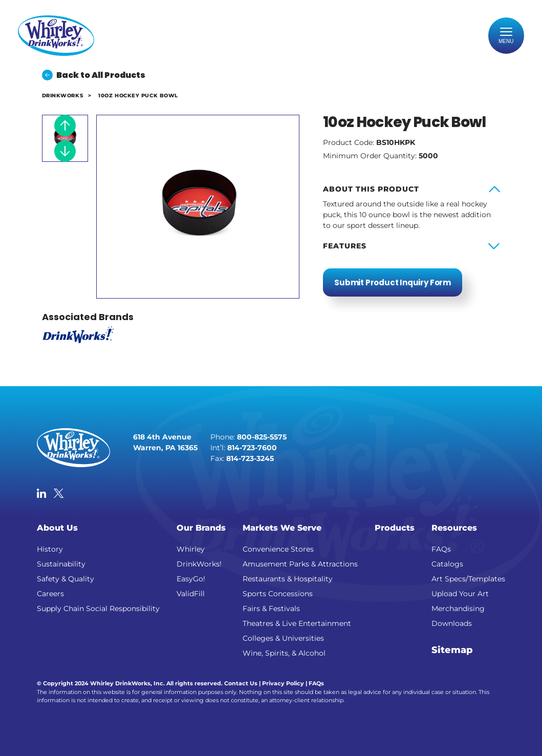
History (50, 549)
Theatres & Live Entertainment (297, 623)
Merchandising (458, 608)
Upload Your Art (460, 594)
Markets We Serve (282, 528)
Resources (454, 528)
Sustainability (61, 564)
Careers (50, 594)
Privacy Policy (283, 683)
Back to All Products (94, 75)
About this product (371, 189)
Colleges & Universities (283, 638)
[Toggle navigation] (506, 36)
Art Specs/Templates (468, 579)
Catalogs (447, 564)
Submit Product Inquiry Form (393, 282)
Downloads (452, 623)
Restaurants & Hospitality (288, 579)
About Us (57, 528)
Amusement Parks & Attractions (300, 564)
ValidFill (191, 594)
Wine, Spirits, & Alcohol (284, 653)
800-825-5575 (262, 437)
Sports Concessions (278, 594)
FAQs (441, 549)
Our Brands (201, 528)
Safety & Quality (66, 579)
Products (395, 528)
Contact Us (241, 683)
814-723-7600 (252, 448)
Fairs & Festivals (271, 608)
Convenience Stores (278, 549)
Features (345, 246)
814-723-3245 (250, 458)
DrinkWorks (63, 96)
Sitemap (452, 650)
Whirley (191, 549)
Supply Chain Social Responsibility (98, 608)
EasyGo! (191, 579)
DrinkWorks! (199, 564)
